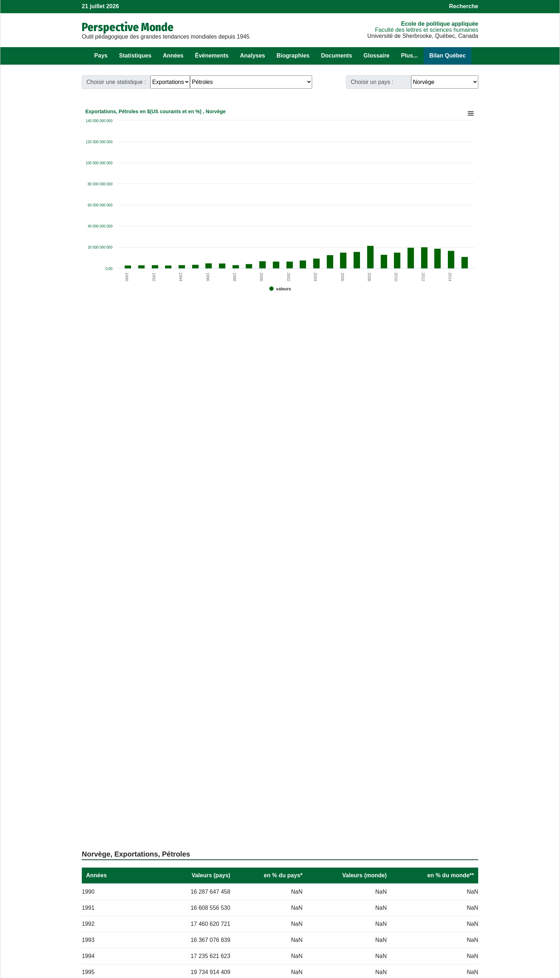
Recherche (464, 6)
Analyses (252, 56)
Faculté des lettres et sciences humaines (427, 30)
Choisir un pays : (372, 82)
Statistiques (135, 56)
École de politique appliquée (440, 24)
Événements (212, 56)
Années (173, 56)
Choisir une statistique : (116, 82)
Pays (101, 56)
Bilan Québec (447, 56)
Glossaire (377, 56)
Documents (337, 56)
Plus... (409, 56)
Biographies (293, 56)
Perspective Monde (128, 27)
